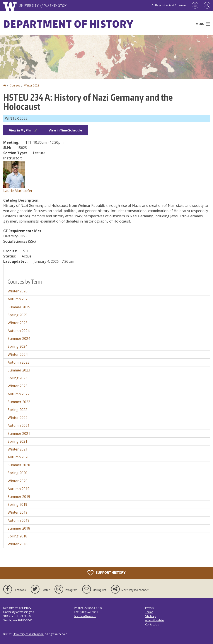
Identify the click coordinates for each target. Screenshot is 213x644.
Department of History (68, 24)
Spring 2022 (17, 410)
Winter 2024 (18, 354)
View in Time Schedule (65, 130)
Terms (149, 612)
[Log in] (195, 5)
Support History (106, 573)
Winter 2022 (32, 85)
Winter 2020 (18, 481)
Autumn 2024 (19, 331)
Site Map (150, 616)
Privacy (150, 608)
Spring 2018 (17, 536)
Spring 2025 (17, 315)
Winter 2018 (18, 544)
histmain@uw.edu (85, 616)
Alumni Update (154, 620)
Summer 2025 (19, 307)
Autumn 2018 (19, 520)
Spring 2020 (17, 473)
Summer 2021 (19, 433)
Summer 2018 (19, 528)
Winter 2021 (18, 449)
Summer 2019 (19, 497)
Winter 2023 (18, 386)
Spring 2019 (17, 504)
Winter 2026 (18, 291)
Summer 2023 (19, 370)
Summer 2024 (19, 338)
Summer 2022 (19, 402)
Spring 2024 (17, 346)
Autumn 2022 (19, 394)
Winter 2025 (18, 323)
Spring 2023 (17, 378)
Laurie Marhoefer (18, 191)
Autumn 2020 (19, 457)
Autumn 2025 (19, 299)
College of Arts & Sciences (169, 5)
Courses (15, 85)
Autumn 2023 (19, 362)
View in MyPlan (23, 130)
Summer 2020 (19, 465)
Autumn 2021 (19, 425)
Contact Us (152, 624)
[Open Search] (207, 5)
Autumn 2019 (19, 489)
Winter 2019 (18, 512)
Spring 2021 (17, 441)
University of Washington (28, 634)
